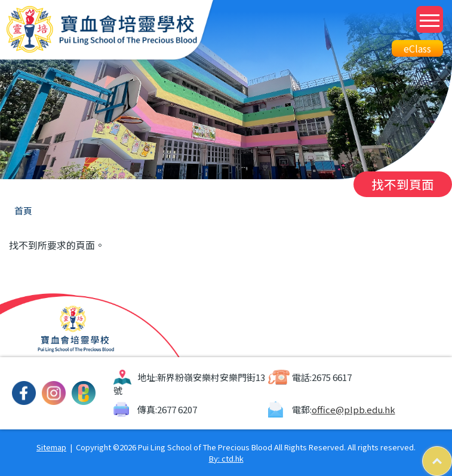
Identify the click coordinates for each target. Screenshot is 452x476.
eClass (417, 48)
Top (452, 452)
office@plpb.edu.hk (353, 409)
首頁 (23, 211)
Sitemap (51, 447)
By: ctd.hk (226, 458)
